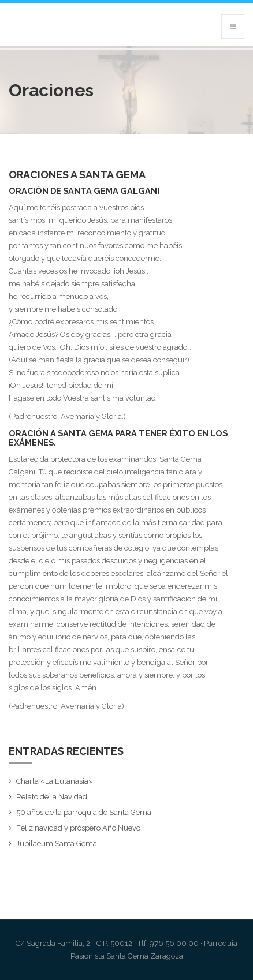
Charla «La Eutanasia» (55, 781)
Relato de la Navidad (52, 797)
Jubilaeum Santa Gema (57, 844)
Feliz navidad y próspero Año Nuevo (78, 828)
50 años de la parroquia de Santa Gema (84, 812)
